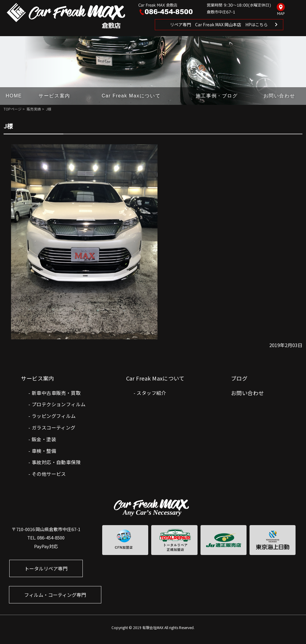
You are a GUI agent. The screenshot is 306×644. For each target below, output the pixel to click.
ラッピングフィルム (54, 416)
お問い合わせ (279, 96)
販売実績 (34, 109)
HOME (14, 96)
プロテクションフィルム (59, 404)
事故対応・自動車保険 (56, 462)
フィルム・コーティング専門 (55, 595)
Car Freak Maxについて (131, 96)
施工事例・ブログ (217, 96)
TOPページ (13, 109)
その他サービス (49, 474)
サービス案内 (54, 96)
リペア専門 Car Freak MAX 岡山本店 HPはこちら (219, 24)
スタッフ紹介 (151, 393)
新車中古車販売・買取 (56, 393)
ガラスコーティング (54, 427)
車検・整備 (44, 451)
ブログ (239, 378)
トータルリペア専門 (46, 568)
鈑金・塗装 (44, 439)
